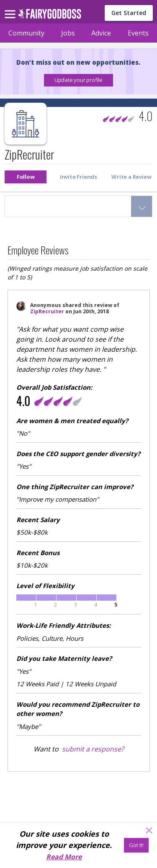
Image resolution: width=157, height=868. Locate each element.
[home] (50, 16)
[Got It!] (136, 845)
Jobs (68, 33)
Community (26, 33)
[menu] (11, 8)
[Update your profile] (78, 80)
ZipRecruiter (47, 311)
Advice (101, 33)
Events (138, 33)
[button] (78, 80)
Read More (64, 857)
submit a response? (93, 749)
